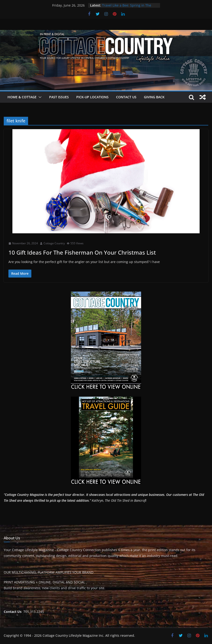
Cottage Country (54, 243)
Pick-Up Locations (92, 97)
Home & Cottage (22, 97)
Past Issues (59, 97)
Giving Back (154, 97)
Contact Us (126, 97)
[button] (39, 97)
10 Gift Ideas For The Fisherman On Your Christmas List (83, 252)
